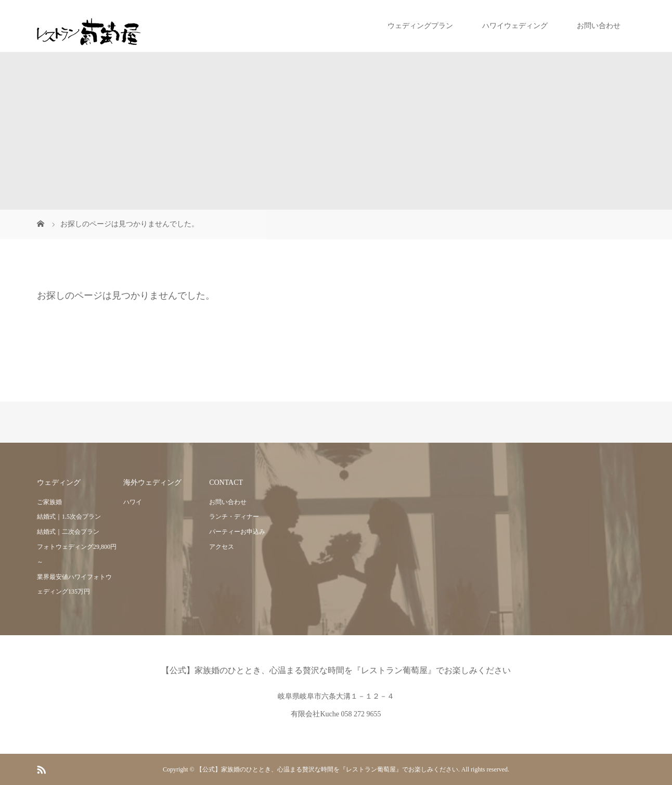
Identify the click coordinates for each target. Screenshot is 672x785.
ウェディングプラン (420, 26)
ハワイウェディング (515, 26)
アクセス (222, 547)
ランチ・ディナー (234, 517)
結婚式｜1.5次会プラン (69, 517)
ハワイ (133, 502)
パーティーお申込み (237, 532)
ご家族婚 (49, 502)
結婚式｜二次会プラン (68, 532)
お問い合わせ (599, 26)
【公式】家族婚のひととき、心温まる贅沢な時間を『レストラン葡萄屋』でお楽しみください (336, 670)
